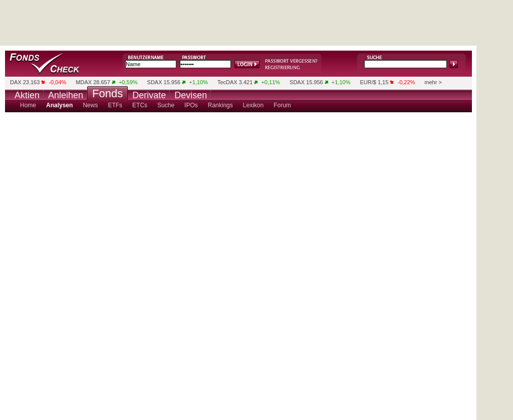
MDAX (84, 82)
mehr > (433, 82)
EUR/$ (368, 82)
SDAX (155, 82)
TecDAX (227, 82)
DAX (16, 82)
